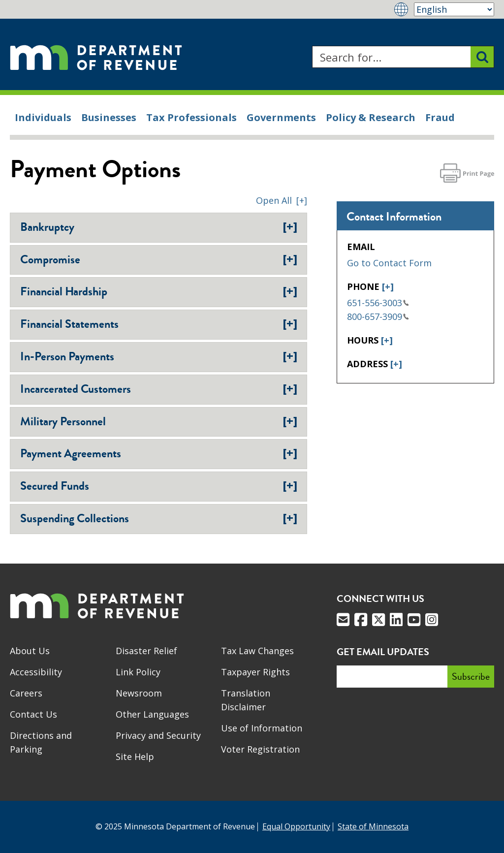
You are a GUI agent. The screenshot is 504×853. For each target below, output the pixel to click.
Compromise (159, 259)
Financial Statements (159, 324)
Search (312, 46)
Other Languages (152, 714)
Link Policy (138, 672)
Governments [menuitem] (281, 117)
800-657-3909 (378, 316)
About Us (30, 651)
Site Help (135, 757)
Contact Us (33, 714)
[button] (282, 200)
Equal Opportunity (296, 826)
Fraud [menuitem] (440, 117)
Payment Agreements (159, 453)
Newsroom (139, 693)
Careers (26, 693)
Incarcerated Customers (159, 389)
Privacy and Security (158, 735)
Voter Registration (260, 749)
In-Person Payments (159, 356)
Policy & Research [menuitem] (371, 117)
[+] (388, 286)
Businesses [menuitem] (109, 117)
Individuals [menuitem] (43, 117)
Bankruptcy (159, 227)
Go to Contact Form (389, 263)
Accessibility (36, 672)
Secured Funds (159, 486)
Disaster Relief (146, 651)
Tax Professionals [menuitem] (191, 117)
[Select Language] (454, 9)
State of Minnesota (373, 826)
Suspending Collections (159, 518)
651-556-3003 (378, 303)
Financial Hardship (159, 291)
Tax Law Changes (257, 651)
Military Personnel (159, 421)
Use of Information (262, 728)
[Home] (96, 57)
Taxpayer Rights (255, 672)
